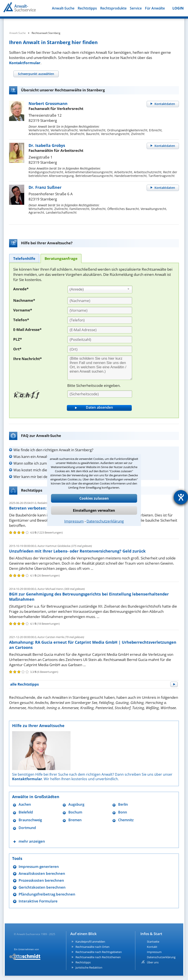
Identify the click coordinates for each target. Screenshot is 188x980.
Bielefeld (26, 812)
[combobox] (100, 289)
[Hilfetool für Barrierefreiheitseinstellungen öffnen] (181, 497)
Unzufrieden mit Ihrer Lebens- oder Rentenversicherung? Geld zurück (77, 551)
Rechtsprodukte (113, 8)
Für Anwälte (155, 8)
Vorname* (23, 310)
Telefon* (21, 320)
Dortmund (27, 828)
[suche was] (36, 22)
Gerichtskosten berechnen (42, 887)
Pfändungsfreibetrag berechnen (47, 894)
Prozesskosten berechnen (41, 880)
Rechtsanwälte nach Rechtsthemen (98, 957)
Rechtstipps (87, 8)
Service (136, 8)
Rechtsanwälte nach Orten (92, 947)
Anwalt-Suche (63, 8)
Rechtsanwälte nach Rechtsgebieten (99, 952)
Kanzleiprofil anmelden (90, 942)
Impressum (74, 521)
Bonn (123, 812)
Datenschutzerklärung (105, 521)
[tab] (36, 74)
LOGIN (178, 8)
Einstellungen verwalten (94, 510)
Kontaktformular (25, 63)
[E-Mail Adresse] (100, 330)
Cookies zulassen (94, 498)
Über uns (153, 962)
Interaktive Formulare (38, 901)
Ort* (17, 349)
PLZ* (18, 339)
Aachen (25, 804)
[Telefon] (100, 320)
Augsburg (76, 804)
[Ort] (100, 349)
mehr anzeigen (32, 841)
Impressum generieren (39, 866)
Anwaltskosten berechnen (42, 873)
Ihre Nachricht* (27, 359)
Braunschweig (30, 820)
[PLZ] (100, 340)
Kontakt (152, 947)
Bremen (75, 820)
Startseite (153, 942)
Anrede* (21, 289)
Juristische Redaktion (89, 967)
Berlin (123, 804)
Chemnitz (126, 820)
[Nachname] (100, 301)
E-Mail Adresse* (27, 330)
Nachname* (24, 300)
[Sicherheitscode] (100, 394)
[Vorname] (100, 310)
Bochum (75, 812)
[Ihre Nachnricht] (100, 368)
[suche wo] (103, 22)
